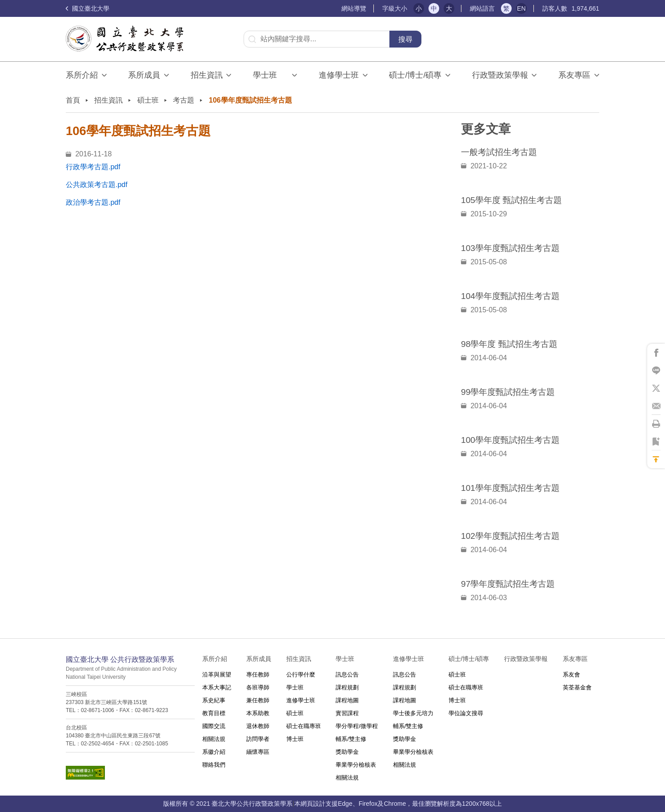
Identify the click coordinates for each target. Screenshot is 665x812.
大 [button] (449, 8)
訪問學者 (258, 739)
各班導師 (258, 687)
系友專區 (574, 75)
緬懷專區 (258, 752)
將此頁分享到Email (656, 406)
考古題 (184, 100)
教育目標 (214, 713)
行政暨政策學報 (500, 75)
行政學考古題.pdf (93, 167)
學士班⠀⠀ (271, 75)
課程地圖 (347, 700)
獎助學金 (347, 752)
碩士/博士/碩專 (415, 75)
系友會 (571, 675)
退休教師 (258, 726)
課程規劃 (347, 687)
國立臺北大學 (88, 8)
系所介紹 (82, 75)
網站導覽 (354, 8)
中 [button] (434, 8)
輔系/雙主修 (351, 739)
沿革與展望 (217, 675)
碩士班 (148, 100)
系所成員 (144, 75)
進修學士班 (339, 75)
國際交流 (214, 726)
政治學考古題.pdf (93, 202)
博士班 (295, 739)
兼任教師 (258, 700)
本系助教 (258, 713)
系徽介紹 (214, 752)
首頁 (73, 100)
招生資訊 (207, 75)
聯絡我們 (214, 765)
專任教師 (258, 675)
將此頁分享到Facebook (656, 353)
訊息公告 (347, 675)
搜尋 (405, 39)
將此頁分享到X (656, 388)
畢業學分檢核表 (356, 765)
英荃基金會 (577, 687)
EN (521, 8)
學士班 (295, 687)
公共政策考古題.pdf (97, 185)
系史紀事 (214, 700)
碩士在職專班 (304, 726)
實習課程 (347, 713)
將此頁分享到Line (656, 370)
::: (338, 9)
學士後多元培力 (413, 713)
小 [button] (419, 8)
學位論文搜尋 (466, 713)
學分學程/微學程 (357, 726)
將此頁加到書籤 (656, 442)
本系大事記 (217, 687)
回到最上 (656, 459)
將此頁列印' (656, 424)
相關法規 (214, 739)
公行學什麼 (301, 675)
